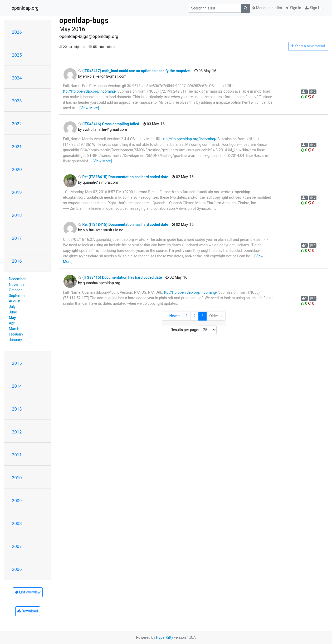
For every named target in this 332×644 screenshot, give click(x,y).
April (13, 323)
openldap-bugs (84, 20)
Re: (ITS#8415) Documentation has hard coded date (123, 177)
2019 (17, 192)
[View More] (89, 108)
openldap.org (25, 8)
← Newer (172, 316)
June (13, 312)
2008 (17, 523)
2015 (17, 363)
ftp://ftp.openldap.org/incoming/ (90, 91)
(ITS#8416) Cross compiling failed (109, 124)
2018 (17, 215)
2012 (17, 432)
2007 (17, 546)
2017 (17, 238)
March (14, 329)
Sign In (294, 8)
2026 (17, 32)
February (16, 334)
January (16, 340)
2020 (17, 169)
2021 (17, 147)
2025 (17, 55)
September (18, 296)
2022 (17, 124)
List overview (28, 592)
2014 (17, 386)
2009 (17, 501)
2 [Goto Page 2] (195, 316)
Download (28, 611)
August (15, 301)
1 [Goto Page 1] (187, 316)
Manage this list (267, 8)
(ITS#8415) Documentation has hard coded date (120, 277)
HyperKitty (165, 637)
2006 (17, 569)
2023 (17, 101)
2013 (17, 409)
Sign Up (314, 8)
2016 (17, 261)
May (13, 318)
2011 (17, 455)
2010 (17, 478)
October (15, 290)
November (17, 284)
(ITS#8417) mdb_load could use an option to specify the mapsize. (134, 71)
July (12, 307)
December (17, 279)
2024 (17, 78)
